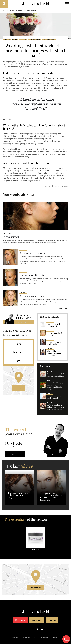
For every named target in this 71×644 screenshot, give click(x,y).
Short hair (23, 40)
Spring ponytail (12, 233)
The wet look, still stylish (34, 271)
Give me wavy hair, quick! (34, 292)
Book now (20, 616)
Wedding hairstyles (49, 40)
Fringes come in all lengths (54, 330)
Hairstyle (7, 40)
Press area (56, 633)
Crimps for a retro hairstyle (35, 249)
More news (64, 304)
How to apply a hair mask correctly (55, 393)
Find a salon (15, 633)
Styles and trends (34, 40)
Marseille (19, 348)
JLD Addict (52, 616)
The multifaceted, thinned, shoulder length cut (54, 349)
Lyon (19, 356)
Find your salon (19, 384)
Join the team (37, 616)
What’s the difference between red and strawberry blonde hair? (55, 382)
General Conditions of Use (29, 633)
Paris (19, 340)
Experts (15, 40)
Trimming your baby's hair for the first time (56, 371)
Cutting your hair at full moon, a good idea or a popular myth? (56, 403)
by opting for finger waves (13, 142)
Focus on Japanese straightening (54, 339)
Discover (15, 450)
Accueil (4, 11)
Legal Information (45, 633)
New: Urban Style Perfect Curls (54, 321)
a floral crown (58, 174)
